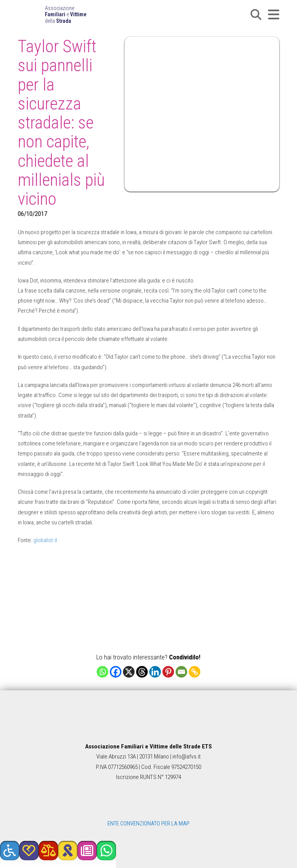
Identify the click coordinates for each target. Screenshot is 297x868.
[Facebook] (116, 672)
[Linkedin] (155, 672)
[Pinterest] (168, 672)
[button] (256, 15)
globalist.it (45, 540)
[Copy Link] (195, 672)
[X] (129, 672)
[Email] (181, 672)
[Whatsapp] (102, 672)
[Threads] (142, 672)
